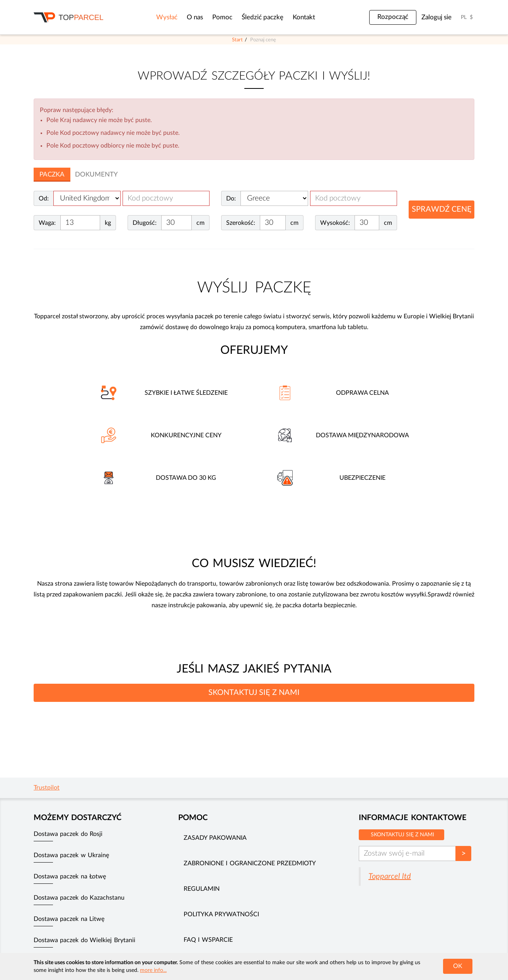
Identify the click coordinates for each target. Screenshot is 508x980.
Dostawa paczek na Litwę (69, 919)
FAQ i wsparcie (208, 940)
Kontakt (304, 17)
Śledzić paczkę (263, 17)
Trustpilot (47, 788)
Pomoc (222, 17)
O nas (195, 17)
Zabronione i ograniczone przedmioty (250, 863)
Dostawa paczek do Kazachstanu (79, 898)
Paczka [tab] (52, 174)
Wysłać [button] (167, 17)
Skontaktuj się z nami (402, 835)
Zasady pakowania (215, 838)
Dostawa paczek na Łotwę (70, 876)
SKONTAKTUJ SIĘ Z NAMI (254, 693)
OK (458, 966)
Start (237, 40)
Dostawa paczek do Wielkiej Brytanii (84, 940)
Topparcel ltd (390, 876)
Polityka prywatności (221, 914)
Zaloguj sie (436, 17)
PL (464, 17)
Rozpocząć (393, 17)
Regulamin (202, 889)
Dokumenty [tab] (96, 174)
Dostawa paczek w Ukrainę (71, 855)
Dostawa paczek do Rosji (68, 834)
